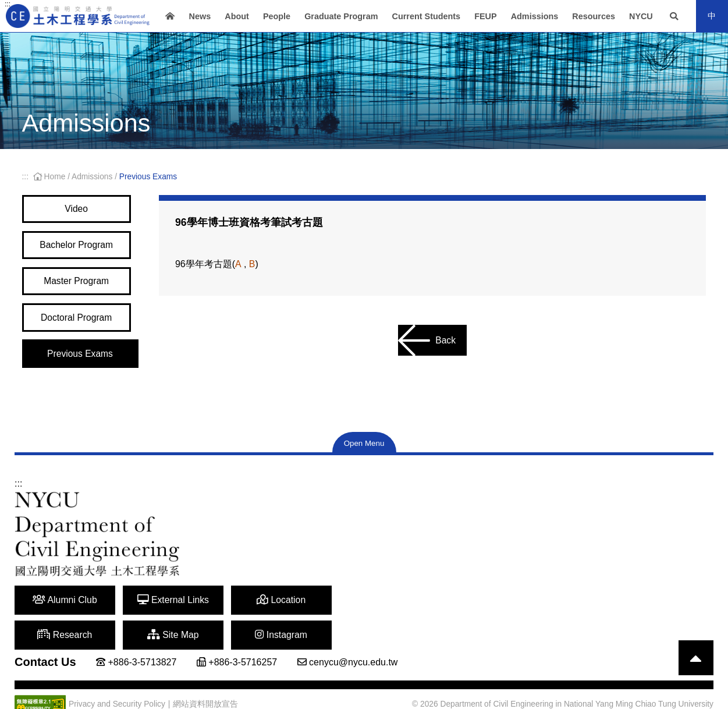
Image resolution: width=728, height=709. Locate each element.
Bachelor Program (80, 249)
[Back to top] (696, 636)
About (237, 16)
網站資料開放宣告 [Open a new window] (205, 682)
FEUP (485, 16)
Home (50, 177)
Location (249, 613)
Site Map (441, 613)
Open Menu (364, 457)
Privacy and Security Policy (117, 683)
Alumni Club (58, 613)
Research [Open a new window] (345, 613)
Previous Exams (80, 366)
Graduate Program (341, 16)
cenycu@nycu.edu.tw (353, 640)
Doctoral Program (80, 327)
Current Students (427, 16)
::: (8, 4)
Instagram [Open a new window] (537, 613)
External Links (154, 613)
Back (427, 341)
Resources (594, 16)
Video (80, 210)
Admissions (535, 16)
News (200, 16)
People (277, 16)
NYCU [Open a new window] (641, 16)
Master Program (80, 288)
